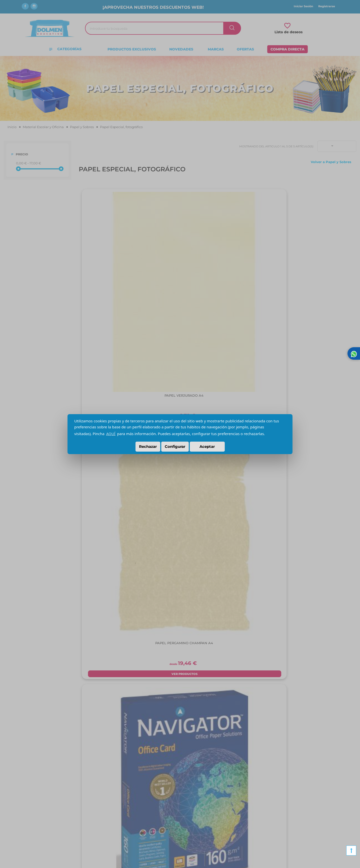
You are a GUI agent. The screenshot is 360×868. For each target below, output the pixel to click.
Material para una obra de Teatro (297, 820)
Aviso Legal (106, 805)
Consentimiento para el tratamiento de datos (134, 827)
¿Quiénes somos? (24, 789)
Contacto (17, 812)
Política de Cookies (113, 820)
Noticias (17, 805)
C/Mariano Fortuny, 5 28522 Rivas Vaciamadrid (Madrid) (204, 802)
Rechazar (148, 446)
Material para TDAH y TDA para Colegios (303, 812)
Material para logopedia (290, 797)
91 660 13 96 (193, 789)
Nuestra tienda (22, 797)
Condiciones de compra (116, 797)
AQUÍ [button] (111, 434)
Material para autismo (289, 805)
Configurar (175, 446)
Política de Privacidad (115, 812)
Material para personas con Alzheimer (301, 789)
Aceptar (207, 446)
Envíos (102, 789)
